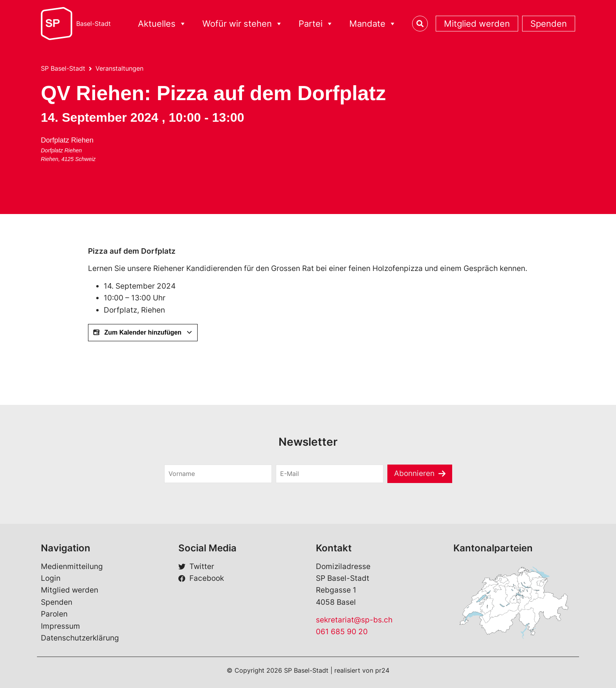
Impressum (60, 626)
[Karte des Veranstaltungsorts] (183, 163)
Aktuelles (162, 24)
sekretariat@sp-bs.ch (354, 620)
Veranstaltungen (119, 68)
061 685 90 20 (342, 632)
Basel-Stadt (93, 24)
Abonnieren (414, 473)
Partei (316, 24)
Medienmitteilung (72, 566)
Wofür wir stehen (243, 24)
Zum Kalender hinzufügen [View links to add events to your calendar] (143, 333)
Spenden (549, 24)
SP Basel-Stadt (63, 68)
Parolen (54, 614)
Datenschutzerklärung (80, 638)
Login (51, 578)
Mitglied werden (477, 24)
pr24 (382, 670)
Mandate (373, 24)
